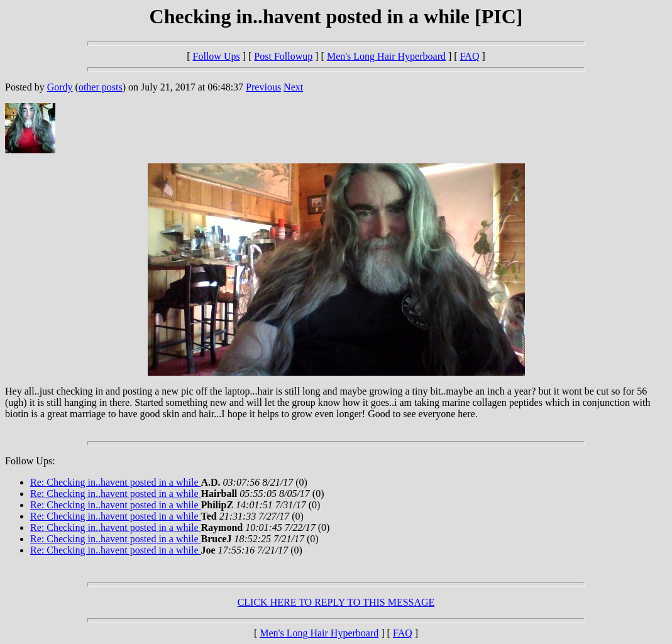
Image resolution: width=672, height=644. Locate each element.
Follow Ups (217, 56)
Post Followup (283, 56)
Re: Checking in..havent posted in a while (116, 482)
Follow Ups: (30, 461)
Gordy (60, 87)
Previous (263, 87)
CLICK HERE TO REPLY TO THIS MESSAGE (336, 602)
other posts (101, 87)
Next (293, 87)
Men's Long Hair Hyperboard (386, 56)
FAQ (470, 56)
